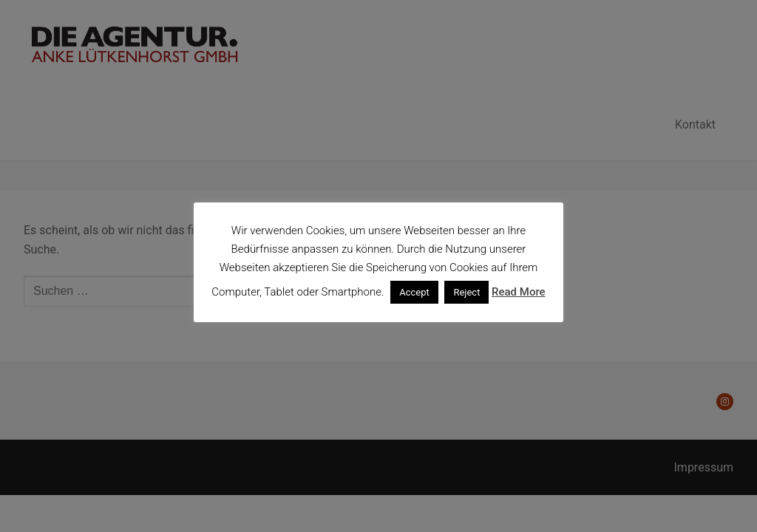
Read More (519, 292)
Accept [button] (414, 292)
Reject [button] (466, 292)
